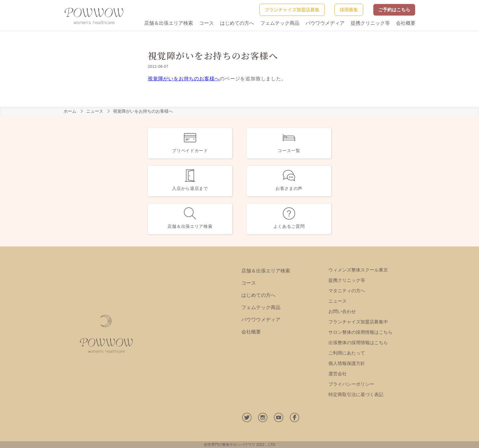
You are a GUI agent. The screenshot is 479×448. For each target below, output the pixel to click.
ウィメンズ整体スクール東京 (358, 270)
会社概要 (406, 23)
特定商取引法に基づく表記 (356, 394)
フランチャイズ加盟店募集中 (358, 322)
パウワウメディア (325, 23)
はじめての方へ (237, 23)
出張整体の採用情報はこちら (358, 342)
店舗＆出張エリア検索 (169, 23)
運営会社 (338, 374)
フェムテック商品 (280, 23)
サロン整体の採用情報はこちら (360, 332)
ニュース (95, 111)
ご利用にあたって (347, 353)
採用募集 (349, 10)
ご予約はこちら (394, 10)
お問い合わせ (342, 311)
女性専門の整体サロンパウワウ (229, 445)
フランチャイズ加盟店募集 (292, 10)
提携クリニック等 (370, 23)
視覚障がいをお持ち (171, 79)
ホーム (70, 111)
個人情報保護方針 (347, 363)
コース (207, 23)
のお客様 (204, 79)
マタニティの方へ (347, 291)
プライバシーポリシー (351, 384)
